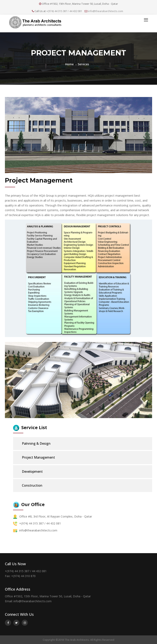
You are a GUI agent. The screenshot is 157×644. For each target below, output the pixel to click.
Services (83, 64)
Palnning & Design (34, 444)
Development (30, 472)
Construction (30, 486)
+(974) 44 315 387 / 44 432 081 (64, 11)
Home (69, 64)
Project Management (36, 457)
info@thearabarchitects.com (105, 11)
